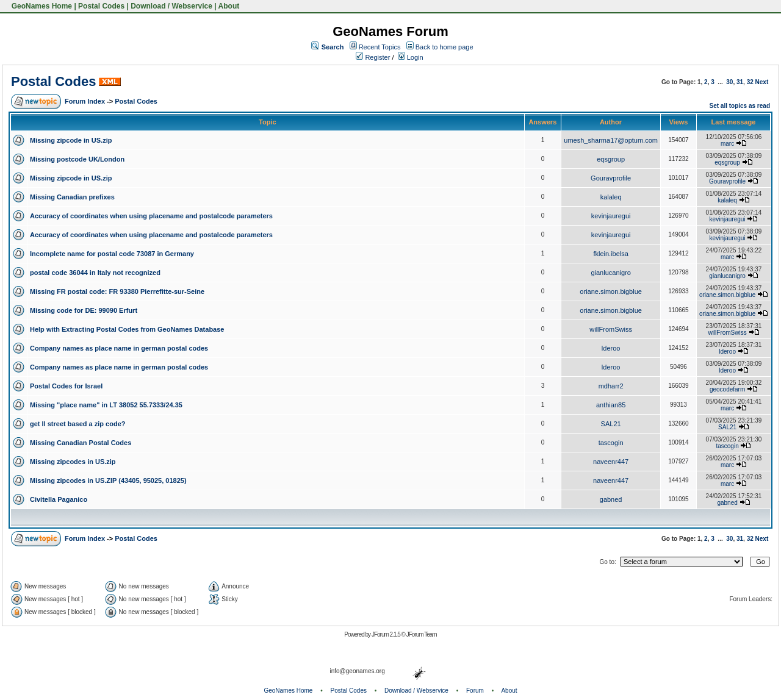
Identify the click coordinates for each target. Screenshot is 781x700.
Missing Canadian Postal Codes (81, 443)
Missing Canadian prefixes (72, 197)
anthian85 (611, 405)
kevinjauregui (611, 216)
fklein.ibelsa (610, 254)
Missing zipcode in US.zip (71, 140)
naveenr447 (611, 462)
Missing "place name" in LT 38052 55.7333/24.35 (106, 405)
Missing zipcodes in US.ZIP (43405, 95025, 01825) (108, 480)
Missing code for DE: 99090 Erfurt (84, 310)
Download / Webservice (171, 6)
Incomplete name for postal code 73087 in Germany (112, 254)
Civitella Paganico (59, 499)
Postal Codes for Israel (66, 386)
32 (750, 82)
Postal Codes (101, 6)
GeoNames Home (41, 6)
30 (729, 82)
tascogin (611, 443)
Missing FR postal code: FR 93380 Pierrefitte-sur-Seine (117, 291)
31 (740, 82)
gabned (611, 499)
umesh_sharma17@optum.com (611, 140)
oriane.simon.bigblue (611, 291)
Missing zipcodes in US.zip (73, 462)
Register (373, 57)
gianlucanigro (610, 273)
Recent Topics (380, 47)
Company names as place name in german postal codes (119, 348)
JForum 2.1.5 (387, 634)
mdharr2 (611, 386)
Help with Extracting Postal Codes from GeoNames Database (127, 329)
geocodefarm (727, 389)
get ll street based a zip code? (78, 424)
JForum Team (422, 634)
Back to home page (444, 47)
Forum (475, 691)
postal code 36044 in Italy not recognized (95, 273)
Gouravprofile (611, 178)
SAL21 (611, 424)
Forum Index (85, 101)
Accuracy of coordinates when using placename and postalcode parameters (151, 216)
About (229, 6)
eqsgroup (611, 159)
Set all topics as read (740, 106)
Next (762, 82)
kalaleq (611, 197)
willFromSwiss (611, 329)
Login (411, 57)
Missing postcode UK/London (77, 159)
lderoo (611, 348)
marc (727, 144)
